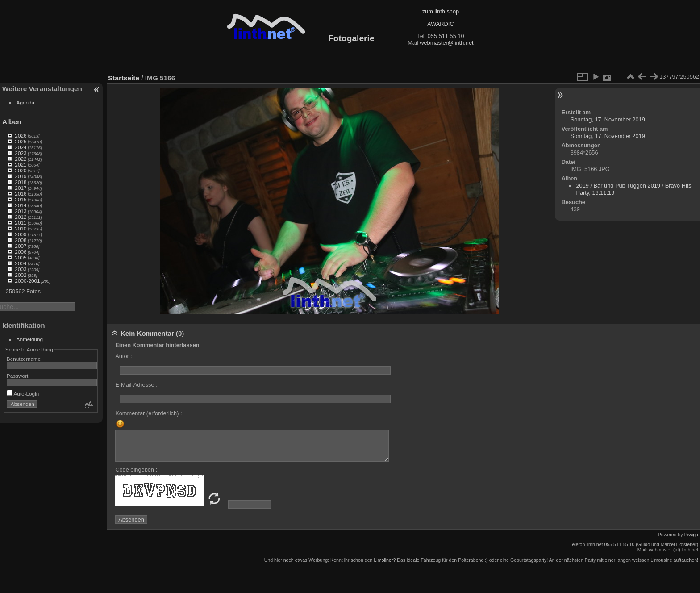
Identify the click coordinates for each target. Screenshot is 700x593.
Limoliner (383, 560)
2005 (21, 257)
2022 (21, 159)
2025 (21, 141)
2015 (21, 199)
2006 (21, 252)
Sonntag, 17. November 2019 (608, 119)
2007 (21, 246)
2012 (21, 217)
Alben (12, 122)
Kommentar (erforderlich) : (148, 413)
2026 (21, 136)
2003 (21, 269)
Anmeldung (30, 339)
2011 (21, 223)
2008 (21, 240)
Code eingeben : (136, 470)
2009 (21, 234)
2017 (21, 188)
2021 (21, 165)
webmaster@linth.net (446, 43)
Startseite (124, 78)
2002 (21, 275)
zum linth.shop (441, 11)
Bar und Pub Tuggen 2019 (627, 186)
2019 (21, 176)
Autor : (124, 356)
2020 (21, 170)
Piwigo (691, 535)
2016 (21, 194)
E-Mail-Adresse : (136, 385)
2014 (21, 205)
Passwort (17, 376)
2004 (21, 263)
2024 (21, 147)
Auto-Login (23, 394)
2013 (21, 211)
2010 (21, 228)
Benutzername (24, 359)
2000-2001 (27, 281)
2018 (21, 182)
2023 (21, 153)
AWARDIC (440, 24)
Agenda (26, 102)
